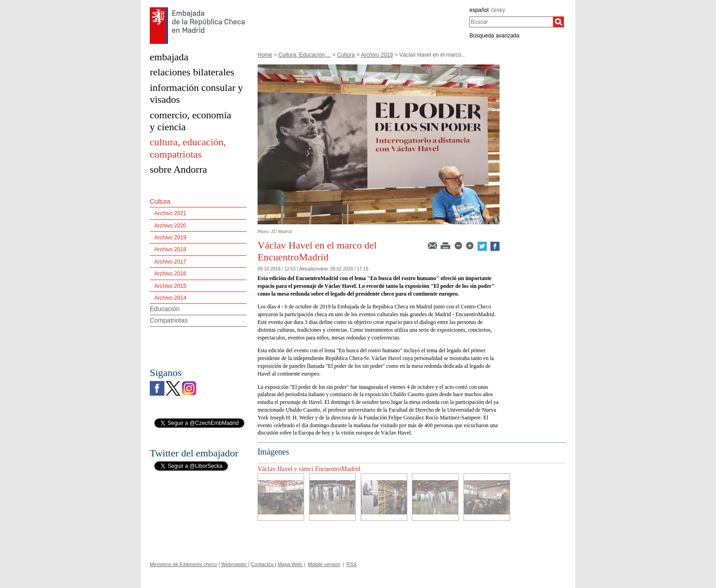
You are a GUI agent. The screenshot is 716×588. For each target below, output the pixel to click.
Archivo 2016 (170, 274)
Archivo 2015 (170, 286)
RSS (352, 564)
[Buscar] (558, 22)
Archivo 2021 (170, 213)
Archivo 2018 (170, 249)
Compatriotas (169, 320)
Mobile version (324, 564)
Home (265, 55)
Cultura (346, 55)
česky (498, 10)
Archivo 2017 (170, 262)
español (479, 10)
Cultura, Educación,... (305, 55)
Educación (165, 309)
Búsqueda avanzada (494, 36)
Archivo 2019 (377, 55)
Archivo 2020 (170, 226)
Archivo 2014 (170, 298)
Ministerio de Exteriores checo (183, 564)
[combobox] (511, 22)
